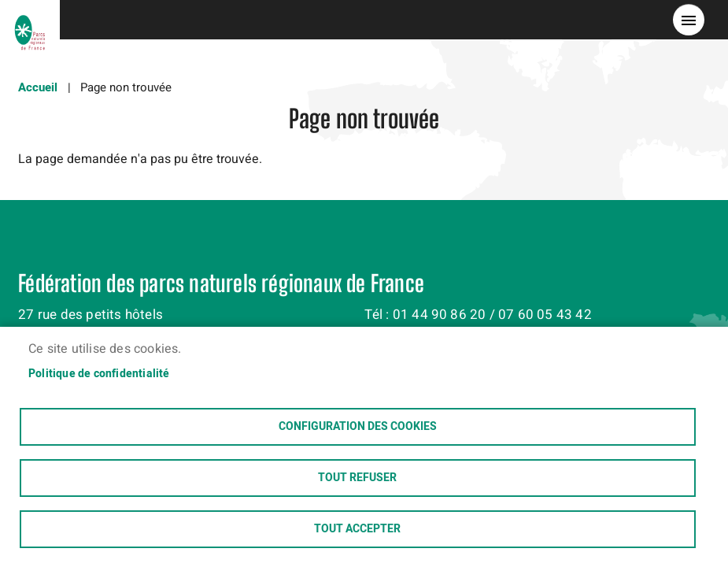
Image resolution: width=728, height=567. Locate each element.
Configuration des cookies (358, 427)
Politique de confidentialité (99, 374)
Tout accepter (357, 529)
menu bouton (689, 20)
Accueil (38, 87)
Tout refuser (357, 478)
